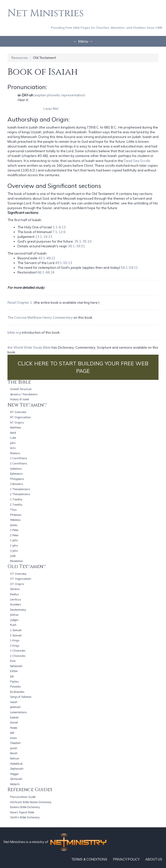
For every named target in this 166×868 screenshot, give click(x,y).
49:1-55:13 (64, 263)
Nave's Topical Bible (22, 812)
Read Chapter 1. (20, 302)
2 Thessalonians (20, 494)
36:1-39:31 (76, 246)
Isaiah (14, 702)
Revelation (16, 561)
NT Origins (17, 423)
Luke (13, 438)
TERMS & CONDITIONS (89, 859)
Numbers (15, 604)
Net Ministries (46, 13)
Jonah (14, 748)
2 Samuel (16, 635)
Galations (16, 469)
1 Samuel (16, 630)
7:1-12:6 (59, 232)
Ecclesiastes (17, 692)
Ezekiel (14, 718)
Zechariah (16, 779)
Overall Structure (21, 389)
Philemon (16, 515)
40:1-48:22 (47, 258)
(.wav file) (51, 109)
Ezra (13, 661)
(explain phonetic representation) (60, 95)
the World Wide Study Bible (29, 347)
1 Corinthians (18, 458)
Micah (14, 753)
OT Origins (17, 584)
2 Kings (15, 646)
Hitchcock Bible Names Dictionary (31, 802)
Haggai (14, 774)
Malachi (15, 784)
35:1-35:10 (83, 241)
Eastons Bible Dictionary (25, 807)
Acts (13, 448)
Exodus (14, 594)
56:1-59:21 (129, 268)
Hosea (14, 728)
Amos (13, 738)
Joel (12, 733)
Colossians (16, 484)
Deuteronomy (18, 610)
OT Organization (21, 579)
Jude (13, 556)
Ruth (13, 625)
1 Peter (14, 530)
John (13, 443)
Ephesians (16, 474)
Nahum (15, 758)
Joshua (14, 615)
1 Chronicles (18, 651)
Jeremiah (15, 707)
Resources (20, 58)
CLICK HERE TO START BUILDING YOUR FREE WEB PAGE (83, 367)
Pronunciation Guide (23, 797)
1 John (14, 540)
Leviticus (15, 599)
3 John (14, 551)
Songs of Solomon (21, 697)
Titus (13, 510)
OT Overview (18, 574)
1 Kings (15, 640)
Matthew (15, 428)
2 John (14, 546)
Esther (14, 671)
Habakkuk (16, 764)
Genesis (15, 589)
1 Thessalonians (20, 489)
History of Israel (19, 399)
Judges (14, 620)
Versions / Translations (24, 394)
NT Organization (20, 417)
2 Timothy (16, 505)
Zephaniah (17, 769)
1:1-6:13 (59, 227)
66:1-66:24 (46, 272)
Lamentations (18, 712)
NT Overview (18, 412)
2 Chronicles (18, 656)
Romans (15, 453)
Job (12, 676)
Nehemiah (16, 666)
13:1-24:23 (44, 237)
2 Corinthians (18, 463)
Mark (13, 433)
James (14, 525)
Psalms (14, 682)
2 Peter (14, 535)
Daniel (14, 723)
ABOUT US (154, 859)
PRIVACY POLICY (126, 859)
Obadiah (15, 743)
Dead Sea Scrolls (137, 161)
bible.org (14, 332)
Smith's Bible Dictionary (25, 817)
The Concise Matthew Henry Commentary (40, 317)
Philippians (17, 479)
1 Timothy (16, 499)
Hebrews (15, 520)
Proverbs (15, 687)
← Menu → (83, 41)
